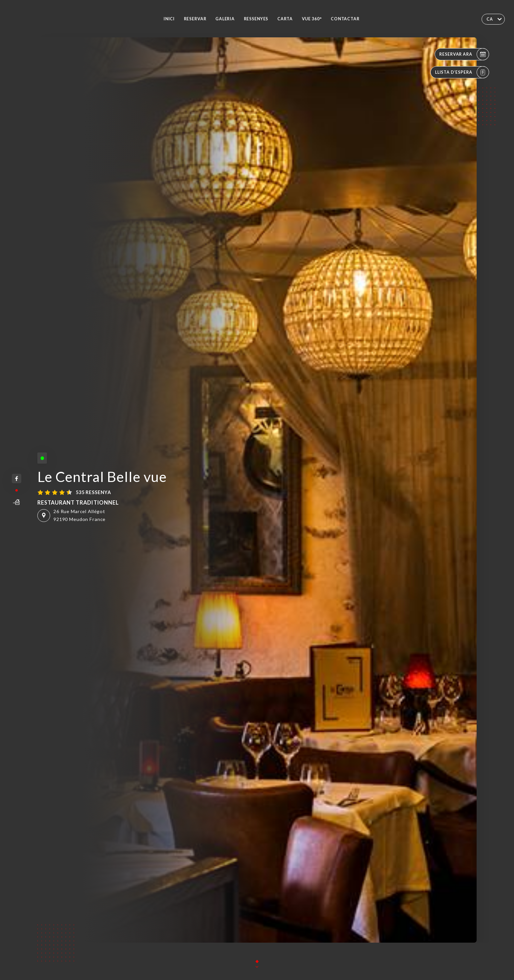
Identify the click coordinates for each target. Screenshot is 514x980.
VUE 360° (312, 19)
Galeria (225, 19)
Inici (169, 19)
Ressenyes (256, 19)
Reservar (195, 19)
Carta (285, 19)
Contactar (345, 19)
